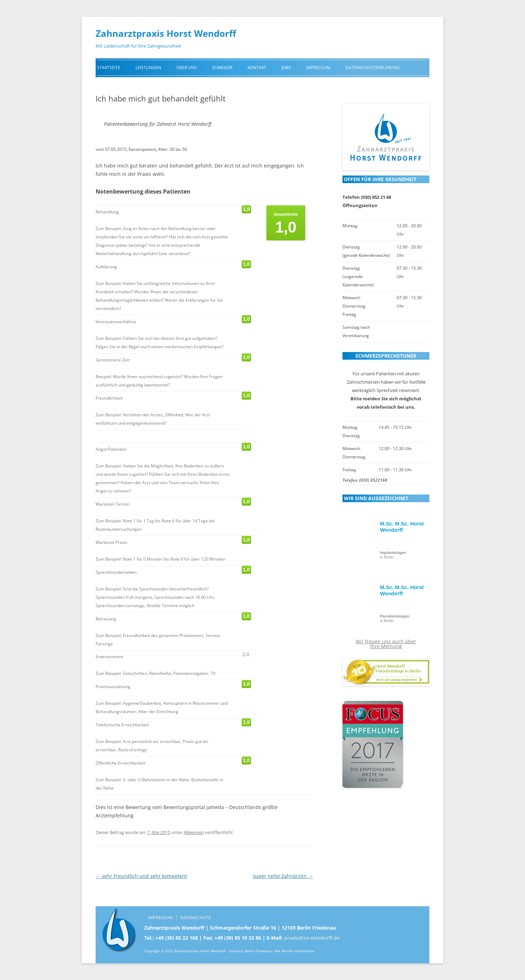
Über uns (187, 68)
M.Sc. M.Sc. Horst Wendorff (402, 527)
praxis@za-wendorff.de (312, 938)
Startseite (109, 68)
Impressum (318, 68)
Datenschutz (195, 918)
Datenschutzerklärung (373, 68)
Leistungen (148, 68)
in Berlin (393, 555)
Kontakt (257, 68)
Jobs (286, 68)
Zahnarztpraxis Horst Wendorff (166, 33)
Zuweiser (222, 68)
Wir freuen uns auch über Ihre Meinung (386, 644)
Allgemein (194, 832)
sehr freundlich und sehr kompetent (141, 876)
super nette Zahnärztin (283, 876)
